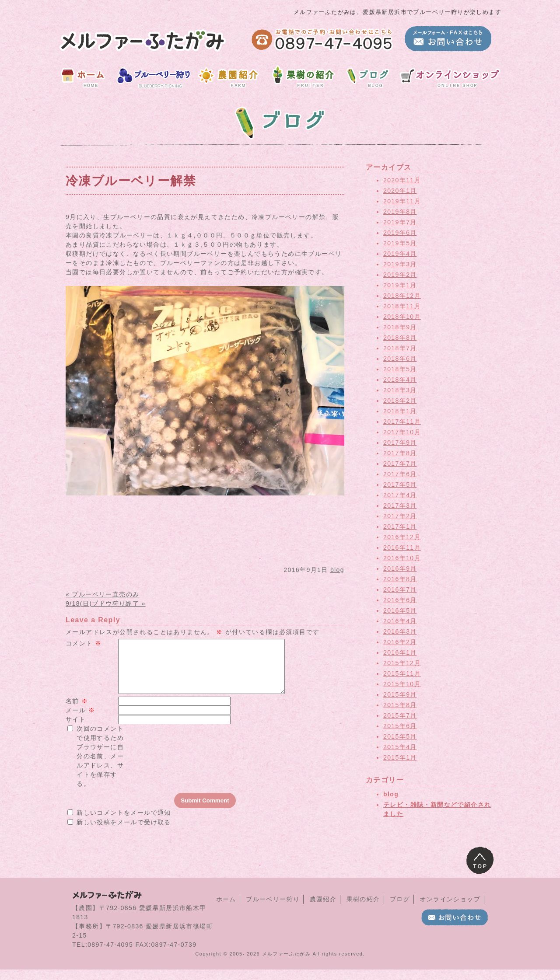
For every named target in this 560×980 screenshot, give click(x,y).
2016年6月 (400, 600)
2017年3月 (400, 506)
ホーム (226, 910)
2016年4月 (400, 621)
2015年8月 (400, 705)
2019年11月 (402, 201)
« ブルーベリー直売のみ (102, 594)
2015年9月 (400, 694)
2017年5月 (400, 485)
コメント (84, 643)
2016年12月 (402, 537)
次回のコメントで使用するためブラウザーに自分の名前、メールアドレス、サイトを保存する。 (100, 767)
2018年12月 (402, 296)
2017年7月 (400, 464)
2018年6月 (400, 359)
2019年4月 (400, 254)
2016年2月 (400, 642)
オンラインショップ (450, 910)
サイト (76, 730)
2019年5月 (400, 243)
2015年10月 (402, 684)
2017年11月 (402, 422)
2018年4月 (400, 380)
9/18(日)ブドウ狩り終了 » (106, 603)
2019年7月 (400, 222)
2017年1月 (400, 527)
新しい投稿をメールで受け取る (124, 833)
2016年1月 (400, 652)
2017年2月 (400, 516)
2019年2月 (400, 275)
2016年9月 (400, 568)
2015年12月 (402, 663)
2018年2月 (400, 401)
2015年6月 (400, 726)
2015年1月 (400, 757)
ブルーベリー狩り (273, 910)
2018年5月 (400, 369)
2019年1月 (400, 285)
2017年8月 (400, 453)
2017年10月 (402, 432)
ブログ (400, 910)
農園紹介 (323, 910)
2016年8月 (400, 579)
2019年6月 (400, 233)
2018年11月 (402, 306)
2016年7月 (400, 589)
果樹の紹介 (363, 910)
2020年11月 (402, 180)
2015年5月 (400, 736)
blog (337, 570)
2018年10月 (402, 317)
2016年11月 (402, 548)
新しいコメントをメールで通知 (124, 823)
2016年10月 (402, 558)
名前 (77, 711)
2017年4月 (400, 495)
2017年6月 (400, 474)
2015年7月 (400, 715)
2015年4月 (400, 747)
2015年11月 (402, 673)
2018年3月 (400, 390)
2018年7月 (400, 348)
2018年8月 (400, 338)
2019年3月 (400, 264)
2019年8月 (400, 212)
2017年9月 (400, 443)
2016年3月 (400, 631)
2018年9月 (400, 327)
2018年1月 (400, 411)
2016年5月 (400, 610)
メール (80, 721)
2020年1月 (400, 191)
